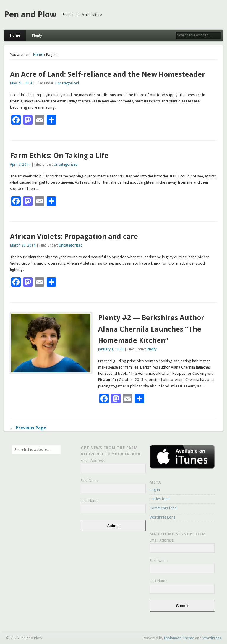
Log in (155, 490)
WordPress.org (162, 517)
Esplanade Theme (179, 638)
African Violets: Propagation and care (74, 237)
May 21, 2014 (21, 83)
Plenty (37, 35)
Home (15, 35)
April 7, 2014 (20, 164)
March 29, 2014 (23, 245)
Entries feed (160, 499)
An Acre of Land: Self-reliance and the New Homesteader (108, 74)
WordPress (212, 638)
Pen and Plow (30, 15)
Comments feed (163, 508)
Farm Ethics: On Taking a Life (59, 156)
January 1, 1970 (111, 349)
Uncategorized (67, 83)
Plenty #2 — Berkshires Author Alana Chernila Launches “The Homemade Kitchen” (151, 329)
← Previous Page (28, 428)
